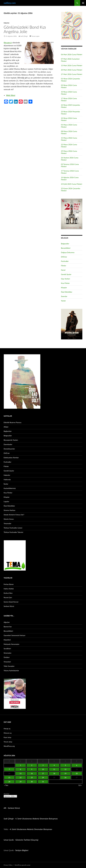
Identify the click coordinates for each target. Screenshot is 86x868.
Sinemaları (7, 653)
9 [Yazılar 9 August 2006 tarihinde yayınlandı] (32, 769)
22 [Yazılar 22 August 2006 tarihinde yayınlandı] (21, 778)
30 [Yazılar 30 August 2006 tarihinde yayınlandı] (32, 782)
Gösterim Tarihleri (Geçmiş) (27, 840)
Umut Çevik (9, 840)
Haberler (7, 23)
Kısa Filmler (65, 283)
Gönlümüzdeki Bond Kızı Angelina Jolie (25, 29)
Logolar (6, 501)
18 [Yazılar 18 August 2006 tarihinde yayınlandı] (54, 773)
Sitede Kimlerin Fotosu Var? (14, 515)
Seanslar (64, 296)
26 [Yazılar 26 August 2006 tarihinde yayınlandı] (65, 778)
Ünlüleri (7, 657)
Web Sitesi (11, 95)
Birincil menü (83, 3)
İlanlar (6, 484)
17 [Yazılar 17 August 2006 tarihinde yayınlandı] (43, 773)
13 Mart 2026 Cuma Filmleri (72, 65)
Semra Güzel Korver (11, 602)
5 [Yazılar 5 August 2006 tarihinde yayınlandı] (66, 765)
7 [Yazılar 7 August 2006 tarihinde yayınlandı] (9, 769)
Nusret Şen (8, 597)
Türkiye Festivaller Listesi (13, 528)
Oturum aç (8, 733)
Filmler (64, 266)
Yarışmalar (7, 523)
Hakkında (7, 479)
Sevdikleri (7, 649)
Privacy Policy (8, 865)
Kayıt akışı (7, 737)
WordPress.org (9, 746)
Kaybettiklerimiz (10, 488)
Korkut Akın (8, 593)
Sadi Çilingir (24, 36)
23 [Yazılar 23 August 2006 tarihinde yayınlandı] (32, 778)
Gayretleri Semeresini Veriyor (14, 635)
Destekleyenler (9, 449)
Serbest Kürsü (9, 606)
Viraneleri (7, 662)
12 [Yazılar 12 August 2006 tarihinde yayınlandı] (65, 769)
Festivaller (65, 261)
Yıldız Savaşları (9, 666)
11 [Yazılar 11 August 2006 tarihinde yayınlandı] (54, 769)
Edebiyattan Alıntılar (11, 458)
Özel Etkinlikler (67, 292)
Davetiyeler (8, 444)
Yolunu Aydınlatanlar (11, 670)
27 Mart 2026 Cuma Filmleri (72, 74)
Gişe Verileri (66, 279)
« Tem (6, 785)
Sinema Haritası (9, 510)
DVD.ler (64, 257)
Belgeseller (65, 244)
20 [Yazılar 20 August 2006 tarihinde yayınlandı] (77, 773)
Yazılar (63, 301)
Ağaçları (7, 622)
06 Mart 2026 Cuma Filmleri (72, 54)
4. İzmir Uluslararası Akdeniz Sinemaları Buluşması (36, 819)
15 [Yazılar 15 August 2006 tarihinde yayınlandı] (21, 773)
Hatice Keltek (9, 589)
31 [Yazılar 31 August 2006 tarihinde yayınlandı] (43, 782)
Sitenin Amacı (9, 519)
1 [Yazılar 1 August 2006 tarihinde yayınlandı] (21, 765)
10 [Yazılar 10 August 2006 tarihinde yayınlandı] (43, 769)
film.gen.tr (8, 43)
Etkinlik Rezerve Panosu (13, 422)
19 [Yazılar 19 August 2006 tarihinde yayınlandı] (65, 773)
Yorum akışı (8, 742)
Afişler (6, 427)
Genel (63, 270)
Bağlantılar (8, 431)
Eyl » (80, 785)
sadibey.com (10, 3)
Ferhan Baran (9, 584)
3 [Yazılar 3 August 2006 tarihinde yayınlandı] (43, 765)
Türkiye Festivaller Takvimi (13, 532)
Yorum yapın (36, 36)
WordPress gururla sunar (22, 865)
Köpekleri (7, 640)
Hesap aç (7, 729)
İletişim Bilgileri (22, 850)
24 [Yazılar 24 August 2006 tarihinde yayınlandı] (43, 778)
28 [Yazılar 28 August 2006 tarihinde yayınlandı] (9, 782)
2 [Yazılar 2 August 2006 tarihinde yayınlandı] (32, 765)
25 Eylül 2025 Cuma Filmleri (72, 184)
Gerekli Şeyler (66, 274)
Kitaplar (64, 288)
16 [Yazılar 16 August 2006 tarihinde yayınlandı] (32, 773)
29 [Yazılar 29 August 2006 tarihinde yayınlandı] (21, 782)
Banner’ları (8, 627)
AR (5, 808)
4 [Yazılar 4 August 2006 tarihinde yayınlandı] (54, 765)
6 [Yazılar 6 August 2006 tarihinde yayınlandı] (77, 765)
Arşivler (7, 794)
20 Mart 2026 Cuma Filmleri (72, 70)
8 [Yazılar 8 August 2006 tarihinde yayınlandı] (21, 769)
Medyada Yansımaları (11, 644)
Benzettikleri (66, 248)
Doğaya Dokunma (68, 252)
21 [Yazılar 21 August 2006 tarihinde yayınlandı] (9, 778)
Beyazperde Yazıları (11, 440)
